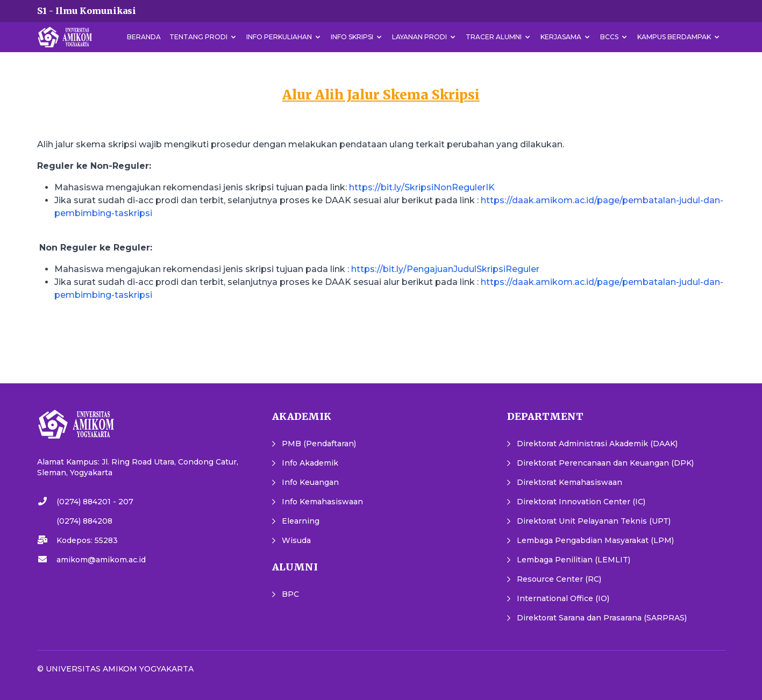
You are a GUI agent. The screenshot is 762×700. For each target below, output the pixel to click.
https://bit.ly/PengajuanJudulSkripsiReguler (445, 269)
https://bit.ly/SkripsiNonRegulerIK (422, 187)
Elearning (301, 521)
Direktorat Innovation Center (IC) (581, 502)
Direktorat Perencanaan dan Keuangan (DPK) (605, 463)
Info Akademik (310, 463)
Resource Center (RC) (559, 579)
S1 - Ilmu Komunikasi (87, 11)
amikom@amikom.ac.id (101, 560)
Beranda (144, 37)
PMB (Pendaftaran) (319, 444)
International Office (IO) (563, 598)
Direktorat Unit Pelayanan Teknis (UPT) (594, 521)
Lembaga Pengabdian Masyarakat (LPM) (595, 540)
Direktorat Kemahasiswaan (569, 482)
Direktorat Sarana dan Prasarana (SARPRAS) (602, 618)
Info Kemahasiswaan (322, 502)
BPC (290, 594)
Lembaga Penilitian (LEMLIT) (574, 560)
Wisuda (296, 540)
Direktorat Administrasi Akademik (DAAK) (597, 444)
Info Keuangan (310, 482)
